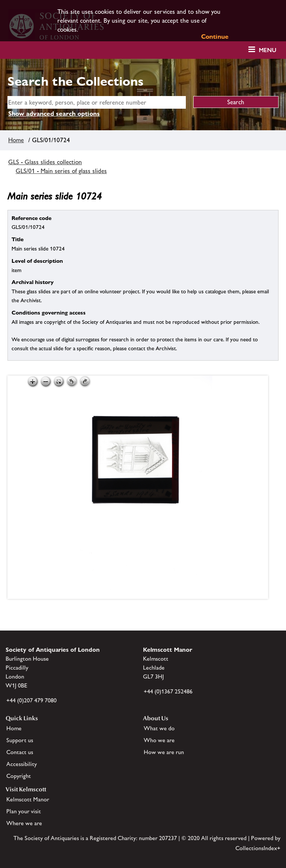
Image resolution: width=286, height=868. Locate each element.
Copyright (19, 776)
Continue (215, 36)
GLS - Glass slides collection (45, 162)
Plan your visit (24, 811)
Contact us (20, 752)
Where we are (24, 823)
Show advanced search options (54, 114)
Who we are (159, 740)
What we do (159, 728)
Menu (268, 50)
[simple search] (97, 102)
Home (16, 140)
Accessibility (22, 764)
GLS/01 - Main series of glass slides (61, 171)
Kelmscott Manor (28, 799)
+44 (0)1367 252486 (168, 691)
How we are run (164, 752)
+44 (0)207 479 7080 (31, 700)
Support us (20, 740)
